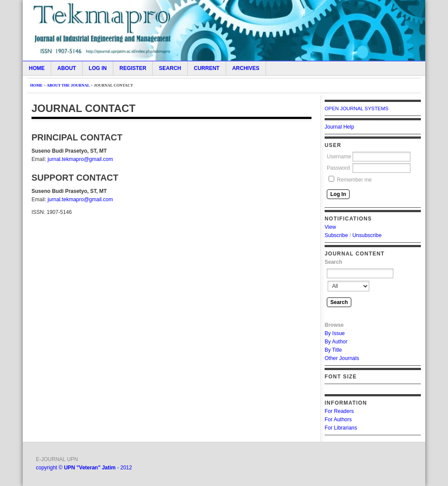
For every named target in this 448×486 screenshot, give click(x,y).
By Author (336, 342)
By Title (333, 350)
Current (207, 68)
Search (170, 68)
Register (133, 68)
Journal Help (339, 127)
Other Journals (342, 358)
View (330, 227)
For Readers (339, 411)
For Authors (338, 420)
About (67, 68)
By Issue (335, 333)
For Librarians (341, 428)
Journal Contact (113, 85)
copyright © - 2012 (84, 468)
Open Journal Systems (357, 108)
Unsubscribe (367, 235)
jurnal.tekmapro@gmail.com (80, 159)
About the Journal (68, 85)
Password (338, 168)
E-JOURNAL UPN (57, 459)
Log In (98, 68)
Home (37, 68)
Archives (246, 68)
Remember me (354, 180)
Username (339, 157)
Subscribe (336, 235)
